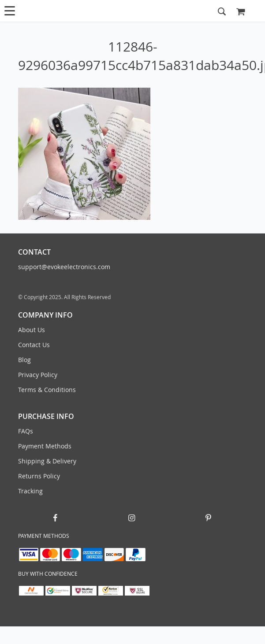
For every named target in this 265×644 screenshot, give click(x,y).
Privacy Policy (38, 375)
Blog (24, 360)
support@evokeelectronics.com (64, 267)
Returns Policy (39, 476)
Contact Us (34, 345)
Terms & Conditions (47, 390)
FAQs (26, 431)
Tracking (30, 491)
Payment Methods (45, 446)
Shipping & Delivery (47, 461)
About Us (32, 330)
